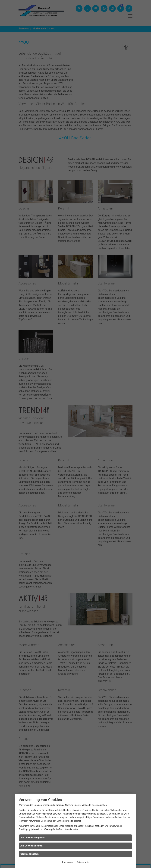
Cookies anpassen (30, 854)
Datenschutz (83, 862)
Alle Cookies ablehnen (31, 846)
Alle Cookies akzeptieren (33, 838)
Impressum (68, 862)
